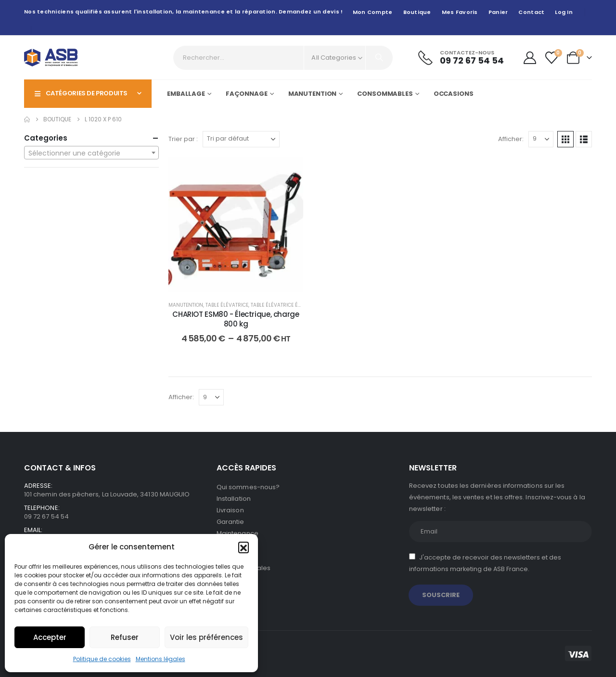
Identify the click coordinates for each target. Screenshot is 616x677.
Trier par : (183, 139)
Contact (531, 12)
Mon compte (373, 12)
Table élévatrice (227, 305)
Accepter (50, 637)
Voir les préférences (206, 637)
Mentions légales (160, 659)
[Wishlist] (552, 58)
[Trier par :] (241, 139)
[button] (244, 547)
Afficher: (511, 139)
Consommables (385, 94)
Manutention (313, 94)
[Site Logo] (51, 58)
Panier (498, 12)
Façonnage (247, 94)
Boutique (417, 12)
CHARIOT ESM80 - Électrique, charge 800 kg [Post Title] (236, 319)
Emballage (186, 94)
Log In (564, 12)
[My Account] (530, 58)
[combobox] (91, 153)
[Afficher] (541, 139)
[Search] (379, 58)
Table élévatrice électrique (287, 305)
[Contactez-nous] (461, 58)
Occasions (454, 94)
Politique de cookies (102, 659)
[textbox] (91, 153)
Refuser (125, 637)
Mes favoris (460, 12)
